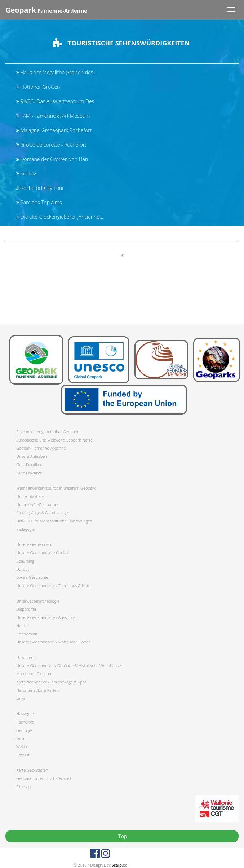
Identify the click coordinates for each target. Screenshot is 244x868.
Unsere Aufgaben (32, 456)
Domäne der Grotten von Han (52, 159)
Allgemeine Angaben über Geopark (47, 432)
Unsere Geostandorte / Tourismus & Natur (54, 585)
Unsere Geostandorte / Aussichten (47, 617)
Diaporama (26, 609)
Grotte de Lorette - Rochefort (51, 145)
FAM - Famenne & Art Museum (53, 116)
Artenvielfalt (27, 634)
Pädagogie (25, 529)
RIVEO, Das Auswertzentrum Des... (57, 101)
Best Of (23, 755)
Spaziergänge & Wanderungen (43, 513)
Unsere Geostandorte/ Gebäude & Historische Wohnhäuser (69, 666)
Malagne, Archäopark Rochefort (54, 130)
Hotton (23, 626)
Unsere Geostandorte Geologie (44, 553)
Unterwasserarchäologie (38, 601)
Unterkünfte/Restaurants (38, 505)
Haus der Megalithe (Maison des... (56, 72)
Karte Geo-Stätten (32, 770)
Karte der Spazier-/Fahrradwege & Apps (51, 682)
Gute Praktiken (29, 465)
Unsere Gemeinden (34, 544)
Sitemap (23, 787)
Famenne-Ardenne (46, 10)
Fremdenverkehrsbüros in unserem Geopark (56, 488)
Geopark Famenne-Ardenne (41, 448)
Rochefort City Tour (40, 188)
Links (21, 698)
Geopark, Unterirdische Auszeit (44, 778)
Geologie (24, 730)
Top (122, 836)
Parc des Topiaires (39, 202)
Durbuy (23, 569)
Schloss (27, 173)
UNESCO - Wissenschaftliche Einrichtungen (54, 521)
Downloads (26, 657)
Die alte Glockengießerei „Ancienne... (60, 217)
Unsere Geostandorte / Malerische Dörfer (53, 642)
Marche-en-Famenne (35, 674)
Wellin (22, 747)
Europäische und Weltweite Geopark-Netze (54, 440)
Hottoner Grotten (38, 87)
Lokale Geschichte (32, 577)
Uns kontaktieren (32, 496)
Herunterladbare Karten (37, 690)
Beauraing (25, 561)
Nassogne (25, 714)
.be (119, 865)
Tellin (21, 738)
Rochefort (25, 722)
